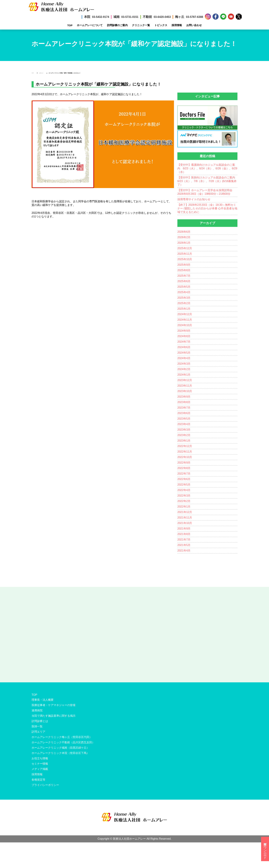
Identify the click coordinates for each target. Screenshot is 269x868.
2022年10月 (185, 457)
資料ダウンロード (265, 849)
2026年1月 (184, 243)
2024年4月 (184, 358)
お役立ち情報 (40, 758)
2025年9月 (184, 265)
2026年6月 (184, 232)
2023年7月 (184, 408)
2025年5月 (184, 287)
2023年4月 (184, 424)
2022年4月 (184, 490)
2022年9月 (184, 463)
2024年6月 (184, 347)
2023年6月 (184, 413)
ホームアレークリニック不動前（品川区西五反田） (63, 742)
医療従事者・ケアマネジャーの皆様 (54, 705)
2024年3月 (184, 364)
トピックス (161, 25)
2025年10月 (185, 259)
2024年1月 (184, 375)
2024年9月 (184, 331)
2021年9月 (184, 529)
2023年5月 (184, 419)
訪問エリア (38, 732)
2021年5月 (184, 545)
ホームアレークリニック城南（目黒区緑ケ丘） (60, 748)
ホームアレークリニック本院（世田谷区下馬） (60, 753)
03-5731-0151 (130, 17)
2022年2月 (184, 501)
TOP (70, 25)
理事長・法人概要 (43, 700)
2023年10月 (185, 391)
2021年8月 (184, 534)
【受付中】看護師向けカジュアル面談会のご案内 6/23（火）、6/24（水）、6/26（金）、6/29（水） (207, 168)
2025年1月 (184, 309)
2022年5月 (184, 485)
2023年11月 (185, 386)
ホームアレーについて (90, 25)
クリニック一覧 (141, 25)
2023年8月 (184, 402)
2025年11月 (185, 254)
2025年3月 (184, 298)
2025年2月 (184, 303)
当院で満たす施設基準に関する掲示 (54, 716)
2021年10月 (185, 523)
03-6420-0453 (162, 17)
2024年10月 (185, 325)
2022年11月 (185, 452)
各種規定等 (38, 780)
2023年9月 (184, 397)
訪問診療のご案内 (117, 25)
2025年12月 (185, 248)
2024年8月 (184, 336)
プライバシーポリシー (45, 785)
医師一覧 (37, 726)
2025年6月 (184, 281)
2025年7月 (184, 276)
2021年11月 (185, 518)
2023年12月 (185, 380)
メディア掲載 (40, 769)
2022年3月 (184, 496)
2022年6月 (184, 479)
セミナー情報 (40, 764)
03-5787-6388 (195, 17)
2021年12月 (185, 512)
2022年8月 (184, 468)
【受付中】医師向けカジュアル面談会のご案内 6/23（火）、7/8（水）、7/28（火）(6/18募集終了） (208, 181)
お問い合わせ (194, 25)
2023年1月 (184, 441)
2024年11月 (185, 320)
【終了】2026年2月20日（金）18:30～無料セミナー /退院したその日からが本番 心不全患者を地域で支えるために (207, 208)
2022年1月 (184, 507)
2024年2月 (184, 369)
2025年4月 (184, 292)
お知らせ (41, 73)
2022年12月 (185, 446)
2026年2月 (184, 237)
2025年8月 (184, 270)
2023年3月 (184, 430)
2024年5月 (184, 353)
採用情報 (177, 25)
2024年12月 (185, 314)
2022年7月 (184, 474)
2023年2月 (184, 435)
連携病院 (37, 710)
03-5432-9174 (101, 17)
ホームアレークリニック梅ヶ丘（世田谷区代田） (62, 737)
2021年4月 (184, 551)
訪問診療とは (40, 721)
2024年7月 (184, 342)
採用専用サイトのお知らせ (194, 199)
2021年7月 (184, 540)
